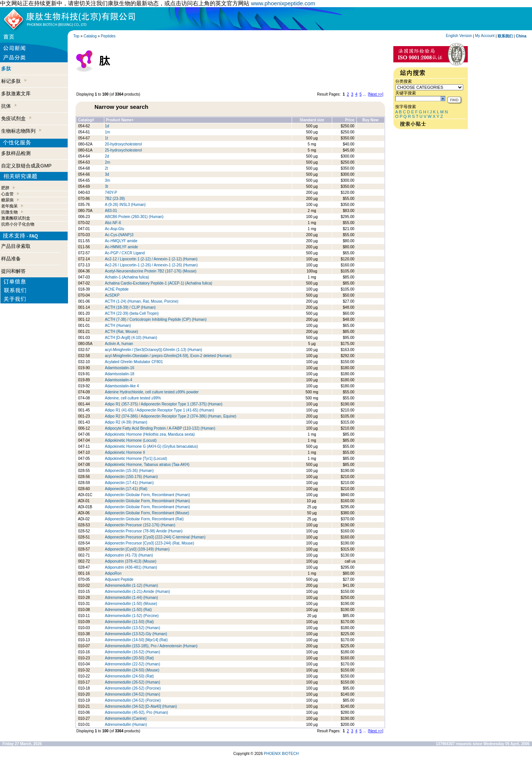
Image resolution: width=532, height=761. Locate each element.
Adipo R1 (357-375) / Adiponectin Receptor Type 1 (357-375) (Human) (164, 404)
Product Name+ (120, 120)
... (364, 94)
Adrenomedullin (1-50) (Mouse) (132, 604)
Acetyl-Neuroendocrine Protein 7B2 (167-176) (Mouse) (151, 271)
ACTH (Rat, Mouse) (122, 332)
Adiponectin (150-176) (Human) (131, 477)
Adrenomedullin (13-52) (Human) (133, 628)
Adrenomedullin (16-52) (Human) (133, 652)
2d (107, 156)
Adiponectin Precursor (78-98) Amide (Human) (144, 531)
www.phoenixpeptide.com (283, 3)
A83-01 (111, 211)
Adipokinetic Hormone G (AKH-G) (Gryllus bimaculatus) (152, 446)
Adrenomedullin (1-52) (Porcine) (132, 616)
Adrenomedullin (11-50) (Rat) (130, 622)
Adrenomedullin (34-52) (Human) (133, 694)
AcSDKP (112, 295)
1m (108, 132)
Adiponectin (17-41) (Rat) (126, 489)
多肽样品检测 (16, 153)
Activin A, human (119, 344)
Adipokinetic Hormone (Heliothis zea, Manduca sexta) (150, 434)
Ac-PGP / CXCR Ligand (125, 253)
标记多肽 (14, 81)
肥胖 (5, 188)
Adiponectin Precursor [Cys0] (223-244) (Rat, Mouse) (150, 543)
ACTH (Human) (118, 326)
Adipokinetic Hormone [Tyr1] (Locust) (136, 459)
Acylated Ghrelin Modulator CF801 (134, 362)
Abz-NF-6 (113, 223)
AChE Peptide (117, 289)
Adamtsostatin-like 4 (122, 386)
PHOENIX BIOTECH (281, 754)
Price (350, 120)
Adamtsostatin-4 (119, 380)
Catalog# (86, 120)
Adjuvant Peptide (119, 579)
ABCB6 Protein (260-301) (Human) (134, 217)
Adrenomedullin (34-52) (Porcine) (133, 700)
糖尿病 (7, 200)
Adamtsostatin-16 (120, 368)
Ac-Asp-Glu (115, 229)
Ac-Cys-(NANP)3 (119, 235)
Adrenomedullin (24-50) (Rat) (130, 676)
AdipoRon (113, 573)
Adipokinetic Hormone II (125, 452)
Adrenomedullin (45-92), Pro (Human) (137, 712)
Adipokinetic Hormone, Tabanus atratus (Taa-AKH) (147, 465)
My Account (485, 36)
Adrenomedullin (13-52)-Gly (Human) (136, 634)
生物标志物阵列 (21, 131)
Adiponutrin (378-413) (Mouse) (131, 561)
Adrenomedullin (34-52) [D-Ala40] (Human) (141, 706)
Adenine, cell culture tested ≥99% (133, 398)
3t (107, 186)
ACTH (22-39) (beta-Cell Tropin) (132, 313)
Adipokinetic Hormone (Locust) (131, 440)
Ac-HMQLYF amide (121, 241)
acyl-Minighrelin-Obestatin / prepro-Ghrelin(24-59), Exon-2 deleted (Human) (168, 356)
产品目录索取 (16, 246)
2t (107, 168)
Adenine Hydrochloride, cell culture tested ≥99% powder (152, 392)
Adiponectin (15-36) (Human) (129, 471)
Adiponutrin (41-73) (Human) (129, 555)
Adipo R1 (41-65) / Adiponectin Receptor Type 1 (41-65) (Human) (160, 410)
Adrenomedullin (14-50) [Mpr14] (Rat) (136, 640)
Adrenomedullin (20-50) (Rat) (130, 658)
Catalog (90, 36)
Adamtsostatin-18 (120, 374)
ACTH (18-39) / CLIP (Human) (130, 307)
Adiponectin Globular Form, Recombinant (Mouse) (147, 513)
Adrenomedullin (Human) (126, 725)
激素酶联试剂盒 (16, 218)
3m (108, 180)
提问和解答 (13, 271)
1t (107, 138)
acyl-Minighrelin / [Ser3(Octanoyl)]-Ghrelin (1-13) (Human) (154, 350)
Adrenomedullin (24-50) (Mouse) (132, 670)
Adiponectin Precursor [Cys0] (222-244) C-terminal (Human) (155, 537)
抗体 (9, 106)
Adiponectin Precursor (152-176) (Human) (140, 525)
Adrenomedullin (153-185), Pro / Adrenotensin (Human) (151, 646)
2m (108, 162)
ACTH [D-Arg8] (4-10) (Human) (131, 338)
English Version (459, 36)
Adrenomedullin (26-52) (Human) (133, 682)
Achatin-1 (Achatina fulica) (127, 277)
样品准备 (11, 259)
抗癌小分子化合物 (18, 224)
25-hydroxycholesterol (124, 150)
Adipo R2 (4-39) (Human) (126, 422)
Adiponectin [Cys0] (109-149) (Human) (137, 549)
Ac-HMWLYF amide (122, 247)
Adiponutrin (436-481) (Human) (131, 567)
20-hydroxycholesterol (124, 144)
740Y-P (111, 193)
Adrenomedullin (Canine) (126, 718)
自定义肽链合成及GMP (26, 166)
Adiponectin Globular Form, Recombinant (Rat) (144, 519)
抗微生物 (9, 212)
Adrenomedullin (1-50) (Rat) (128, 610)
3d (107, 174)
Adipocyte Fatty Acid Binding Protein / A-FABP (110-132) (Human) (160, 428)
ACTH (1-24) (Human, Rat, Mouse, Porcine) (142, 301)
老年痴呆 (9, 206)
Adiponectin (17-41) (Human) (129, 483)
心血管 (7, 194)
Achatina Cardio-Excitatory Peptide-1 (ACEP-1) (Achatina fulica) (159, 283)
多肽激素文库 (16, 94)
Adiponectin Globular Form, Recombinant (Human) (148, 495)
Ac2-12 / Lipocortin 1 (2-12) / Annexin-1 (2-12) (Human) (151, 259)
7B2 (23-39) (115, 199)
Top (76, 36)
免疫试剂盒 (16, 118)
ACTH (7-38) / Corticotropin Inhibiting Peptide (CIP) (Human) (156, 319)
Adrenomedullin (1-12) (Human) (132, 585)
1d (107, 126)
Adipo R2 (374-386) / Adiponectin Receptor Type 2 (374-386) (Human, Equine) (171, 416)
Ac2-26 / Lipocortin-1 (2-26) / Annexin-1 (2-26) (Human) (152, 265)
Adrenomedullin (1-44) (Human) (132, 598)
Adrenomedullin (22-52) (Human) (133, 664)
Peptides (108, 36)
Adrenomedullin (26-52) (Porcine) (133, 688)
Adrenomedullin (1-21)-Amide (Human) (138, 592)
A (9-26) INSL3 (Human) (125, 205)
